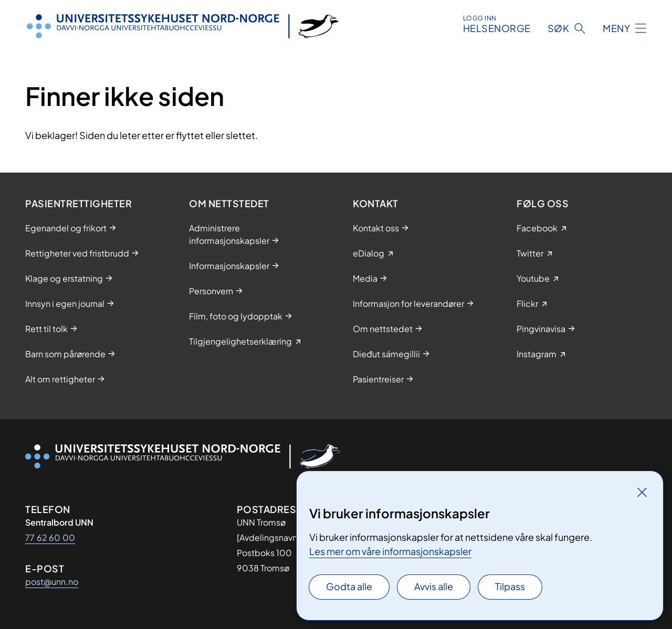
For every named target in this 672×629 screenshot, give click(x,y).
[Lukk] (642, 492)
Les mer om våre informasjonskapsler (390, 551)
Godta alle (349, 586)
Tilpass (510, 586)
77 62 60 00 (50, 537)
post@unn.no (52, 582)
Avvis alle (434, 586)
